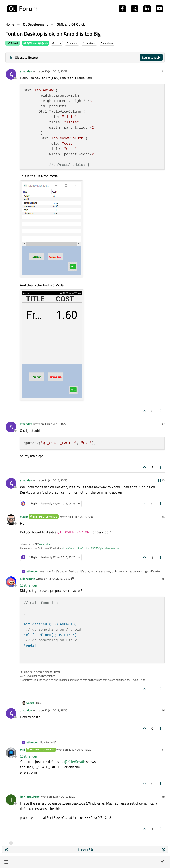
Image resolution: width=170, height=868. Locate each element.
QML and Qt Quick (35, 43)
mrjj (22, 750)
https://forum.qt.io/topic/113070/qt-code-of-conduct (91, 548)
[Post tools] (161, 411)
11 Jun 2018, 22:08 (83, 517)
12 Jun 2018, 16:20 (64, 797)
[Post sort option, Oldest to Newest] (24, 57)
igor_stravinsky (30, 797)
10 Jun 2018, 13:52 (56, 71)
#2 (163, 424)
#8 (163, 797)
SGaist (24, 517)
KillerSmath (27, 579)
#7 (163, 750)
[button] (6, 862)
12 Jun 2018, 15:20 (56, 710)
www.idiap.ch (47, 544)
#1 (163, 71)
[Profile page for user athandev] (11, 74)
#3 (163, 480)
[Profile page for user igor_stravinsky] (11, 800)
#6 (163, 710)
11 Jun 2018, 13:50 (56, 480)
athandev (26, 71)
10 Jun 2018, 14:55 (56, 424)
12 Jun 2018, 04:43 (59, 579)
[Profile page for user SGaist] (11, 520)
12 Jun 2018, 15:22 (80, 750)
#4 (163, 517)
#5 (163, 579)
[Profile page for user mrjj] (11, 753)
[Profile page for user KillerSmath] (11, 582)
